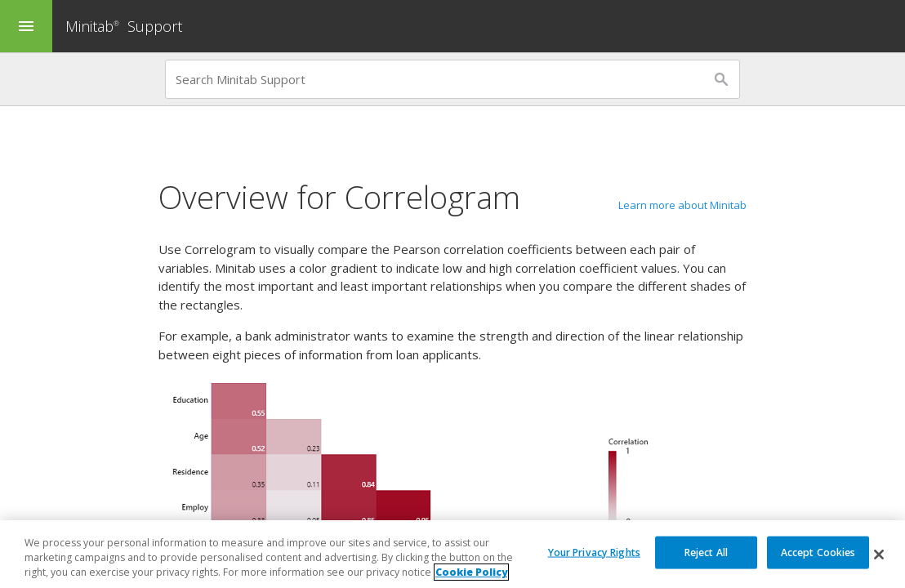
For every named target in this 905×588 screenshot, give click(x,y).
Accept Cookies (818, 552)
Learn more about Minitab (682, 205)
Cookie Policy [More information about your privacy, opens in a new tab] (471, 573)
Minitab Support (124, 26)
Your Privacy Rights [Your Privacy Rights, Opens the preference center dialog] (594, 552)
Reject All (706, 552)
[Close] (879, 555)
